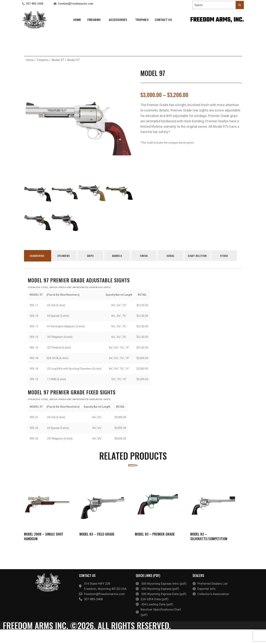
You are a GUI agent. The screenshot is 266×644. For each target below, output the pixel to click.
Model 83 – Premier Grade (155, 535)
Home (77, 20)
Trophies (142, 20)
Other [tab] (228, 256)
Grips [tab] (92, 256)
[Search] (240, 5)
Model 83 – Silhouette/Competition (209, 538)
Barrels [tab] (119, 256)
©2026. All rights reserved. (91, 638)
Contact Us (163, 20)
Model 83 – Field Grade (97, 535)
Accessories (119, 20)
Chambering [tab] (37, 256)
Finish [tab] (146, 256)
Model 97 (58, 60)
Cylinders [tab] (64, 256)
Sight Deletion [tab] (200, 256)
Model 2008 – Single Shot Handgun (44, 538)
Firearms (95, 20)
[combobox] (214, 5)
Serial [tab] (173, 256)
